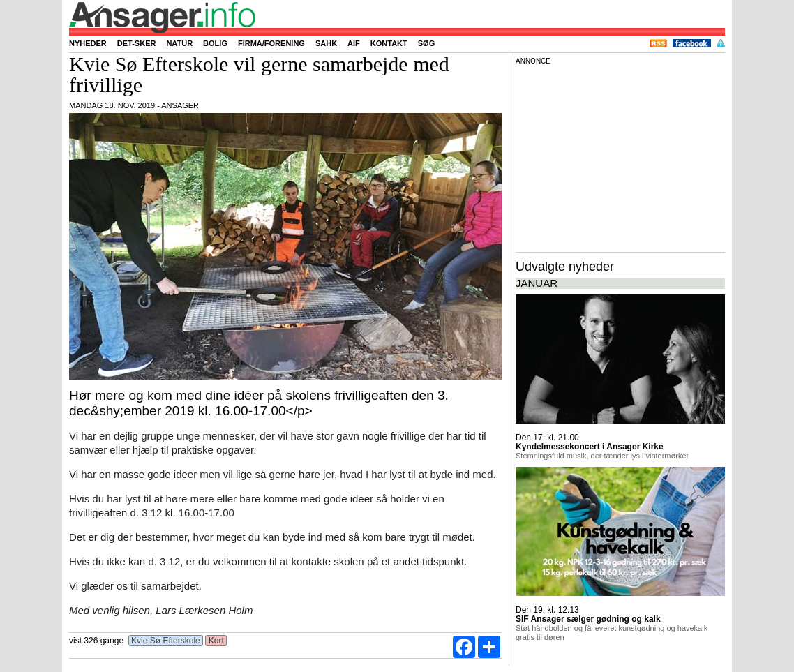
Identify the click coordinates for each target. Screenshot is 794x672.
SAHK (326, 43)
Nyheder (88, 43)
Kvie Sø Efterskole (166, 641)
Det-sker (137, 43)
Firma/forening (271, 43)
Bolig (215, 43)
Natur (179, 43)
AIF (354, 43)
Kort (216, 641)
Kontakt (389, 43)
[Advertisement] (620, 156)
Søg (426, 43)
